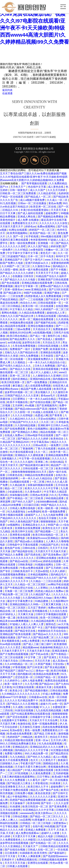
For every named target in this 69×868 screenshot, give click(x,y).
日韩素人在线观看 (18, 866)
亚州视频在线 (40, 611)
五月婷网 (18, 405)
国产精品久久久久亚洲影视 (23, 704)
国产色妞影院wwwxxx (55, 856)
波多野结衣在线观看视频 (15, 843)
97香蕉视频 (19, 667)
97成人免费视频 (52, 694)
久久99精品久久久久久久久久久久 (21, 694)
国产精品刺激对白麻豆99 (35, 465)
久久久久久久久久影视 (43, 797)
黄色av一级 (43, 671)
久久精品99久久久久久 (23, 419)
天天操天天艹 (31, 846)
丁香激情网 (27, 449)
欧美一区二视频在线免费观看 (37, 319)
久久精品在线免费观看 (32, 313)
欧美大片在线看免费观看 (15, 760)
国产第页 (26, 826)
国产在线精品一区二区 (44, 843)
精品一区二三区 (14, 488)
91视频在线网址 (45, 565)
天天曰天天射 (43, 661)
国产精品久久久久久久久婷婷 (17, 273)
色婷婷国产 (14, 737)
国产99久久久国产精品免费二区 (36, 637)
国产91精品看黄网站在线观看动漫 (31, 714)
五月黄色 (7, 687)
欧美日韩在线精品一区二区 (48, 535)
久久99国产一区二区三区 (16, 266)
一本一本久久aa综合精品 (42, 399)
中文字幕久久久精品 (22, 309)
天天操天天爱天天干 (13, 651)
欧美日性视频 (59, 671)
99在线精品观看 (55, 498)
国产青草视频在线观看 (35, 183)
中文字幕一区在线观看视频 (35, 458)
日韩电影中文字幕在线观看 (23, 545)
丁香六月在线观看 (46, 449)
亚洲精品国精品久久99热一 (26, 604)
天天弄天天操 (59, 210)
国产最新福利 (57, 853)
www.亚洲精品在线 (36, 289)
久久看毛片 (34, 780)
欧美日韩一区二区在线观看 (38, 306)
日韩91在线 (29, 548)
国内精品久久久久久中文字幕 (32, 750)
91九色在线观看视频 (51, 744)
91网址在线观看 (18, 230)
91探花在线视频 (24, 710)
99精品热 (28, 737)
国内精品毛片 (59, 574)
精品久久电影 (46, 836)
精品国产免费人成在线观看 (36, 389)
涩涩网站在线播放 (47, 558)
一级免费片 (55, 445)
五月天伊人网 (59, 740)
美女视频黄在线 (11, 641)
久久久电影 (62, 637)
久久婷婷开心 (13, 681)
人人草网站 (42, 588)
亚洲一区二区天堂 (20, 376)
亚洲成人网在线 (27, 217)
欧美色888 (33, 803)
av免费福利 (34, 512)
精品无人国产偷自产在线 (45, 790)
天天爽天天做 (26, 614)
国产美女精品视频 (55, 667)
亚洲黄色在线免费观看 (28, 528)
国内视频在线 (60, 379)
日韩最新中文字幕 (41, 717)
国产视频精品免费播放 (51, 217)
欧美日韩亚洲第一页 (13, 382)
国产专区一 (48, 803)
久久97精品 (22, 250)
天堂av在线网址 (47, 419)
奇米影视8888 (38, 240)
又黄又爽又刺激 (52, 604)
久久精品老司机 (47, 193)
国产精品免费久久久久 (23, 339)
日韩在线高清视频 (48, 346)
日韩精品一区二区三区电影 (36, 823)
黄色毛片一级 (48, 253)
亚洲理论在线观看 (38, 863)
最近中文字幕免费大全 (20, 601)
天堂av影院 (42, 571)
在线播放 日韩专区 (23, 276)
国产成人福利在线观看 (31, 213)
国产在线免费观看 (15, 429)
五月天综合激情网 (11, 810)
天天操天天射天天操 (39, 651)
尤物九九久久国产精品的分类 (17, 316)
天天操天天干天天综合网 (44, 720)
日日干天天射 (8, 856)
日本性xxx (36, 561)
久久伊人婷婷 (58, 571)
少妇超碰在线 (15, 492)
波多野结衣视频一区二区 (19, 392)
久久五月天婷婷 (57, 190)
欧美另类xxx (48, 700)
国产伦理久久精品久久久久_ (17, 366)
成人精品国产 (15, 770)
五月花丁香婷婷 (37, 608)
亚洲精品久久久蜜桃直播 (29, 455)
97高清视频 (22, 773)
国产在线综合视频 (41, 402)
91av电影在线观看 (11, 644)
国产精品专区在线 (26, 631)
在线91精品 (57, 462)
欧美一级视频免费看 (54, 512)
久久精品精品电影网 (43, 621)
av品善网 (25, 820)
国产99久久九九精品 (39, 757)
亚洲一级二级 (8, 618)
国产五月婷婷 (54, 568)
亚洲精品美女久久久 (34, 525)
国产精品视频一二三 (47, 531)
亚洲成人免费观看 (36, 830)
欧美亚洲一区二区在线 (44, 207)
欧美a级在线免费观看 (20, 734)
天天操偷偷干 (18, 803)
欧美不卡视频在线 (18, 402)
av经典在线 (14, 342)
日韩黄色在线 (15, 475)
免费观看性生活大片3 (25, 223)
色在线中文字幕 (37, 187)
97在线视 (18, 578)
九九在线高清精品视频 (49, 710)
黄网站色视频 (10, 313)
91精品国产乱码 (50, 545)
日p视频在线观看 (20, 482)
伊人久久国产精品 (38, 246)
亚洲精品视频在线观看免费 (37, 283)
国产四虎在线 (33, 555)
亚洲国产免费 (41, 349)
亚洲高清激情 (60, 651)
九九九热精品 (18, 757)
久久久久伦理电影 (23, 415)
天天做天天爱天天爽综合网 (31, 767)
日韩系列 (43, 548)
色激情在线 (24, 724)
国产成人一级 (38, 336)
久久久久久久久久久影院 (54, 223)
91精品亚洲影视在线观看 (19, 740)
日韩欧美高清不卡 (23, 571)
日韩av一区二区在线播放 (32, 203)
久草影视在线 (41, 783)
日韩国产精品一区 (46, 677)
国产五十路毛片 (34, 260)
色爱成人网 (42, 415)
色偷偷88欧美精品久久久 (54, 647)
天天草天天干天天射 (47, 273)
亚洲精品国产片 (14, 260)
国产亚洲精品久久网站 (26, 432)
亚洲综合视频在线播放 (41, 326)
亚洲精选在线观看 (51, 352)
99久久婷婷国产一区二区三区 (52, 309)
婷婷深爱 (56, 246)
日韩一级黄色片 (19, 190)
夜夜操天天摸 (44, 687)
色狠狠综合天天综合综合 (52, 631)
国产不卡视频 (59, 270)
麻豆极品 (18, 386)
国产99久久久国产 (23, 502)
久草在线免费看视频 (24, 346)
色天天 (35, 760)
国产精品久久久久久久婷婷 (33, 439)
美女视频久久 (43, 392)
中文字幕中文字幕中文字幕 (23, 253)
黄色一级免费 (33, 730)
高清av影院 (16, 730)
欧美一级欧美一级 (48, 508)
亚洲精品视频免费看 (57, 455)
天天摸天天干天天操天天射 (51, 551)
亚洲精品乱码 (20, 747)
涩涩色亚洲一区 (24, 677)
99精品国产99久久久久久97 (41, 578)
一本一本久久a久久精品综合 (37, 478)
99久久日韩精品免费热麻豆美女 (18, 744)
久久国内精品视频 (26, 425)
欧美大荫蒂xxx (44, 813)
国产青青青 (56, 415)
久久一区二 (42, 452)
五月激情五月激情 (30, 727)
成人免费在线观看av (28, 833)
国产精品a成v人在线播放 (30, 541)
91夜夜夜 (56, 783)
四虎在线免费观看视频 (55, 727)
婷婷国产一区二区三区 (42, 230)
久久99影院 (30, 840)
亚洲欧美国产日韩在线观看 (53, 280)
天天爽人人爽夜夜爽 (29, 856)
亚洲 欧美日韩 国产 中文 (29, 628)
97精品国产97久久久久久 (25, 422)
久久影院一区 (23, 412)
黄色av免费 (55, 203)
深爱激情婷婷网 (60, 263)
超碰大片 (45, 704)
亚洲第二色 (42, 462)
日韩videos (27, 661)
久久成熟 (18, 707)
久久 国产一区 (16, 236)
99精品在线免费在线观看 (39, 475)
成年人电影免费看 (33, 681)
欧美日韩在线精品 (18, 336)
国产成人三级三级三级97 (38, 644)
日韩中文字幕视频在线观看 (51, 614)
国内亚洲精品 (20, 379)
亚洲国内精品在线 (41, 379)
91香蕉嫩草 (39, 820)
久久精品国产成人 (41, 594)
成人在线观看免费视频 (38, 386)
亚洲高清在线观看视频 (46, 369)
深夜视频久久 (10, 458)
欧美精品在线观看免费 (47, 674)
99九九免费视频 (30, 356)
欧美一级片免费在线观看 (35, 270)
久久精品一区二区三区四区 (31, 584)
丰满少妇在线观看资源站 (35, 210)
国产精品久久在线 (21, 369)
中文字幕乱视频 (9, 826)
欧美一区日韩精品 (51, 618)
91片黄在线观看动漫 (22, 452)
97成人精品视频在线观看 (39, 770)
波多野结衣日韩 (31, 342)
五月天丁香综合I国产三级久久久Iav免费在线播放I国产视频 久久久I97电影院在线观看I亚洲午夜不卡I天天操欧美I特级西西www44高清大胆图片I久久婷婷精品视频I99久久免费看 (34, 177)
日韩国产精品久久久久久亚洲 (22, 396)
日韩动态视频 (20, 816)
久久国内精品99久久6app (38, 598)
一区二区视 (38, 482)
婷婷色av (30, 226)
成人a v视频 (60, 757)
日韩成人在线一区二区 (41, 850)
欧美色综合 (57, 439)
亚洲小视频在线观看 (12, 515)
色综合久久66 (28, 303)
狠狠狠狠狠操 (49, 521)
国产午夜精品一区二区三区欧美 (26, 498)
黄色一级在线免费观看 (23, 243)
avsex (5, 730)
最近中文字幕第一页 (27, 286)
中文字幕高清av (41, 442)
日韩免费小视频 (24, 793)
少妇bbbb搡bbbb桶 (47, 502)
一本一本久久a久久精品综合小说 (47, 362)
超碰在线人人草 (56, 313)
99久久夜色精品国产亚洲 (24, 521)
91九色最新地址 (17, 512)
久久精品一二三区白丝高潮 (46, 581)
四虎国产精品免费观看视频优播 (28, 800)
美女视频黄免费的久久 (41, 359)
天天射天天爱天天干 (12, 226)
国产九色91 (62, 684)
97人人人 (45, 707)
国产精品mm (47, 684)
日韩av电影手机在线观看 (40, 435)
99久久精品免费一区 (37, 753)
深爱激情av (60, 823)
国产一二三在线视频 (32, 299)
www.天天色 (52, 260)
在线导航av (24, 611)
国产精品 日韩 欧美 (45, 734)
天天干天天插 (8, 674)
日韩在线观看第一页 (50, 303)
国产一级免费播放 (37, 382)
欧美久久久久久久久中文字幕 (42, 488)
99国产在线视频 (33, 293)
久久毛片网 (31, 684)
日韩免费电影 (18, 538)
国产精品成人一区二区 (38, 197)
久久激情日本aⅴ (42, 266)
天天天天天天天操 (15, 863)
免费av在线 (55, 608)
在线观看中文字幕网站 (15, 720)
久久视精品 (19, 362)
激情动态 (51, 624)
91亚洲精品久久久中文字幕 (39, 810)
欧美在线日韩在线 (28, 618)
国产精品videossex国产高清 (31, 409)
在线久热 (61, 475)
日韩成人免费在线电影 (23, 508)
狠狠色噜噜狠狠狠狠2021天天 (30, 472)
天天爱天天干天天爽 (24, 836)
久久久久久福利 (24, 462)
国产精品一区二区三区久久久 (47, 816)
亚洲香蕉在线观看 (20, 535)
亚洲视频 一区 (46, 243)
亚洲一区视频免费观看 (45, 724)
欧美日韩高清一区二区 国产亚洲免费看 (45, 806)
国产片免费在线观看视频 (15, 654)
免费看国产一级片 (20, 349)
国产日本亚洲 (35, 667)
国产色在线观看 (11, 283)
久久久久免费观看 (15, 780)
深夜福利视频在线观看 (41, 485)
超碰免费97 (52, 213)
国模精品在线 (51, 763)
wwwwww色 (27, 813)
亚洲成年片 (8, 860)
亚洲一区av (42, 740)
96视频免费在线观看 (22, 323)
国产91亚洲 (52, 299)
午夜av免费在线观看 (32, 568)
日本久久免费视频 (45, 366)
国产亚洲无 (50, 657)
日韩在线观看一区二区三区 (38, 468)
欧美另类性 (41, 853)
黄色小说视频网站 (38, 429)
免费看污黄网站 (14, 753)
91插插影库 (26, 853)
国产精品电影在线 (23, 551)
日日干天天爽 (8, 213)
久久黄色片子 (48, 760)
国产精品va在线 (19, 561)
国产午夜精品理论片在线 (19, 588)
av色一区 (57, 704)
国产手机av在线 (40, 654)
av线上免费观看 (31, 641)
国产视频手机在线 (46, 323)
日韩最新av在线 (38, 697)
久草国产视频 (43, 664)
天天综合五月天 (52, 342)
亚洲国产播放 (52, 293)
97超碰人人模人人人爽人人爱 (27, 624)
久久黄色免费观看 (41, 773)
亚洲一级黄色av (14, 289)
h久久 (54, 495)
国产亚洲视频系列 (47, 405)
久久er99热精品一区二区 (19, 664)
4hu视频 (30, 405)
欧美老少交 (17, 690)
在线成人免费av (14, 435)
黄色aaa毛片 (48, 396)
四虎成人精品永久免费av (50, 591)
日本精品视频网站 (38, 574)
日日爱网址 (19, 399)
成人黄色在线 (56, 187)
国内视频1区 (25, 674)
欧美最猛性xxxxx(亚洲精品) (43, 538)
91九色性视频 (8, 203)
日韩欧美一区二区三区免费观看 (18, 193)
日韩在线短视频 (59, 690)
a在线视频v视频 (43, 333)
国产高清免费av (52, 555)
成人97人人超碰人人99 (44, 372)
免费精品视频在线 (27, 860)
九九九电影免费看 (54, 515)
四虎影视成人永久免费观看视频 (44, 296)
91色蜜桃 (15, 806)
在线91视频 (32, 707)
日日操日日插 (31, 505)
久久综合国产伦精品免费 (52, 840)
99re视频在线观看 (52, 236)
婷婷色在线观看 (52, 561)
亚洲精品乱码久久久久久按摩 (47, 747)
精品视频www (31, 647)
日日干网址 (44, 777)
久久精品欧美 (18, 485)
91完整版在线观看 (24, 687)
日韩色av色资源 (39, 495)
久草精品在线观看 (46, 316)
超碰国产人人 (33, 515)
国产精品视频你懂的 (37, 690)
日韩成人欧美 (60, 717)
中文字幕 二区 (34, 657)
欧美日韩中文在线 (23, 531)
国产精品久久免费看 (12, 555)
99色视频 (49, 826)
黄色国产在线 (13, 548)
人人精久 (6, 578)
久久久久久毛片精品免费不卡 (22, 700)
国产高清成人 (45, 339)
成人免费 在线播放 (29, 220)
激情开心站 (54, 336)
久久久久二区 (55, 820)
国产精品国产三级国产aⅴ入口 (17, 671)
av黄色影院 (37, 250)
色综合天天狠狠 (48, 518)
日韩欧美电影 (26, 565)
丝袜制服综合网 (19, 495)
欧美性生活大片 (52, 528)
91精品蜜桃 (42, 601)
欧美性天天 (42, 737)
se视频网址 (14, 525)
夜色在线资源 (43, 793)
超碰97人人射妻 (51, 833)
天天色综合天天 (42, 329)
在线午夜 (38, 826)
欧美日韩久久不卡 (38, 787)
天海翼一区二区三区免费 (19, 591)
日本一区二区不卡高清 (41, 256)
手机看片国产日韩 (31, 763)
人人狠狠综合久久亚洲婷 (47, 376)
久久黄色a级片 (34, 492)
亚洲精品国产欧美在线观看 (16, 634)
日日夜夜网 (11, 853)
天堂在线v (59, 664)
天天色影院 (47, 356)
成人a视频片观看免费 (33, 200)
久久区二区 (48, 422)
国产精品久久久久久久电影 (20, 280)
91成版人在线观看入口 (46, 412)
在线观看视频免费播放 (13, 574)
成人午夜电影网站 (18, 797)
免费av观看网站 (47, 226)
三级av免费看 (23, 329)
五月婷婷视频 (61, 773)
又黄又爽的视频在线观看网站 (19, 777)
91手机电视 (32, 236)
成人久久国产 (38, 190)
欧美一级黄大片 (14, 684)
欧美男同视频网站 (18, 233)
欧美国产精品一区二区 (43, 233)
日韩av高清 (40, 445)
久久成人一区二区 (58, 200)
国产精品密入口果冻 (19, 783)
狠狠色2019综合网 (21, 333)
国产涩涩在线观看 (18, 717)
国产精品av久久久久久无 (48, 634)
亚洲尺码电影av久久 (37, 263)
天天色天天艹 (18, 187)
